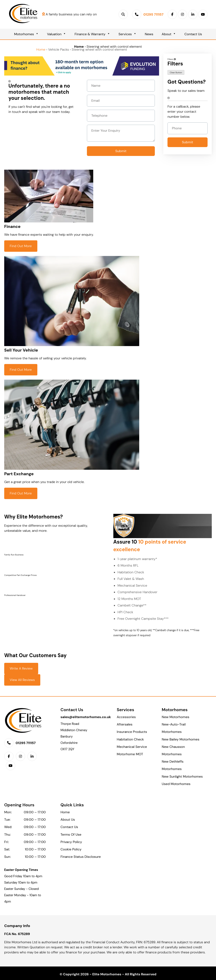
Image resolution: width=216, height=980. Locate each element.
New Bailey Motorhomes (181, 739)
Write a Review (21, 668)
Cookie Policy (71, 849)
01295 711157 (26, 743)
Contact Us (193, 34)
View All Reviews (22, 680)
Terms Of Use (71, 834)
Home (79, 47)
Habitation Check (130, 739)
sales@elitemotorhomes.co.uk (86, 717)
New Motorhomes (175, 717)
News (149, 34)
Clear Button (176, 72)
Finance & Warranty (92, 34)
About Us (68, 820)
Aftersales (125, 724)
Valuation (57, 34)
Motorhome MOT (130, 754)
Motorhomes (26, 34)
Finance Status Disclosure (81, 857)
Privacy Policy (71, 842)
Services (128, 34)
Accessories (126, 717)
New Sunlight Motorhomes (182, 776)
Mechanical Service (132, 747)
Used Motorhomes (176, 784)
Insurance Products (132, 732)
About (169, 34)
